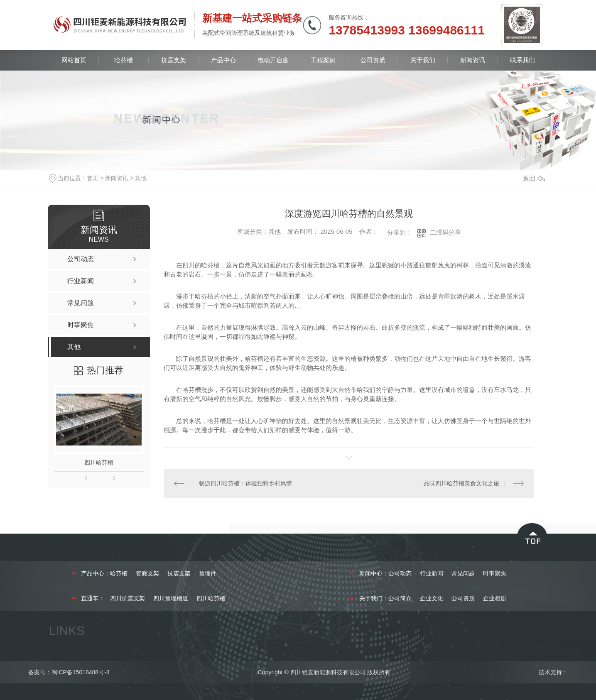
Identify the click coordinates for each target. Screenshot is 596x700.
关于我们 (423, 60)
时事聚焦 (495, 573)
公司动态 (400, 573)
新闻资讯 (473, 60)
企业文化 (432, 598)
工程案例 (323, 60)
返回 (534, 178)
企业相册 (495, 598)
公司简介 (400, 598)
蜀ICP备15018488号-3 (81, 672)
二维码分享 (445, 232)
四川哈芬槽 (99, 463)
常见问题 (463, 573)
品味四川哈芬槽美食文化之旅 (461, 483)
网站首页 (74, 60)
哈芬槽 (124, 60)
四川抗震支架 (128, 598)
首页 (93, 178)
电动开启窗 (273, 60)
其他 (141, 178)
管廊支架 (147, 573)
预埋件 (208, 573)
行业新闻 (432, 573)
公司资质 (373, 60)
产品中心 (223, 60)
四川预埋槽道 (171, 598)
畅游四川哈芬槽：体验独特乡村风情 (245, 483)
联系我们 (522, 60)
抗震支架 (174, 60)
